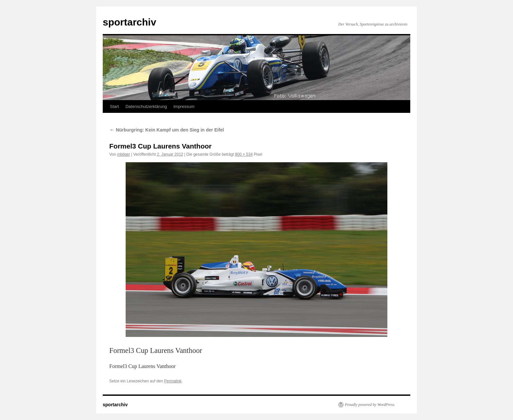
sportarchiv (129, 22)
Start (114, 106)
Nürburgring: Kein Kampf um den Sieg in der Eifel (167, 130)
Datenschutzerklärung (146, 106)
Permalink (173, 381)
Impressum (184, 106)
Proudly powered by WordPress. (370, 405)
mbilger (124, 154)
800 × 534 (244, 154)
